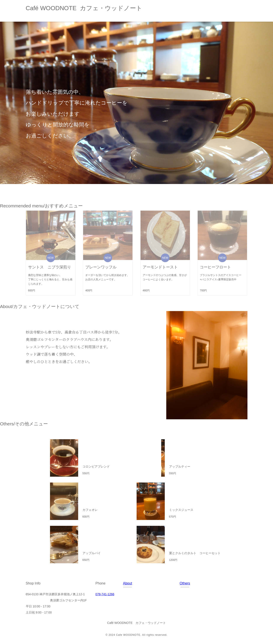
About (128, 583)
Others (185, 583)
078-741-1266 (105, 594)
